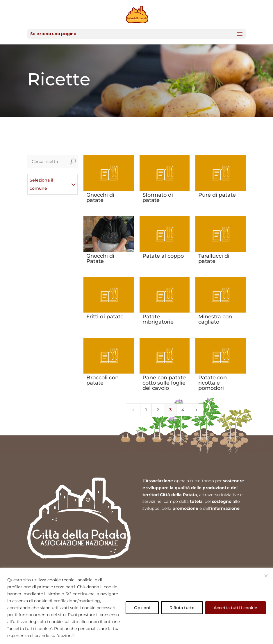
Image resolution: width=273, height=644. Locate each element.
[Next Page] (196, 410)
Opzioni (142, 608)
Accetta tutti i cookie (235, 608)
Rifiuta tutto (182, 608)
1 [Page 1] (146, 410)
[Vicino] (266, 576)
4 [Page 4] (183, 410)
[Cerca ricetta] (48, 162)
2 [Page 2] (158, 410)
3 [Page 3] (170, 410)
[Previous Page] (133, 410)
